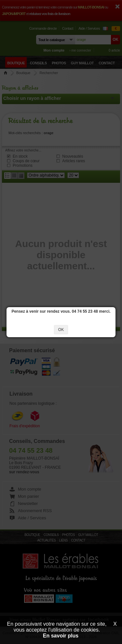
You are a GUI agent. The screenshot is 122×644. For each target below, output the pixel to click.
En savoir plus (61, 636)
